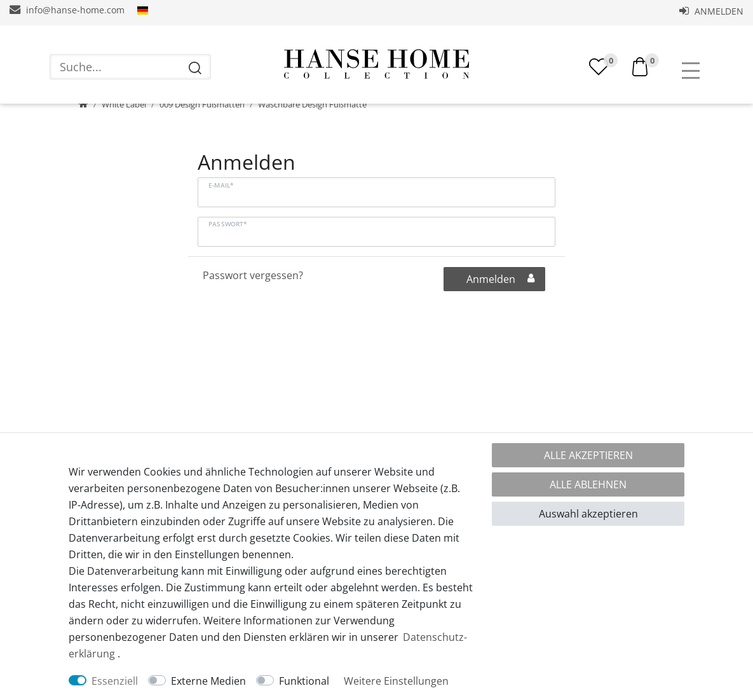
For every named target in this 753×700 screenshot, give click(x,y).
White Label (124, 143)
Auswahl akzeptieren (588, 514)
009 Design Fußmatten (202, 143)
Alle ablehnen (588, 484)
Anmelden (711, 11)
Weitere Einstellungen (396, 681)
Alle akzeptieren (588, 455)
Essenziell (115, 681)
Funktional (304, 681)
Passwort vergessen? (253, 314)
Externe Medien (208, 681)
